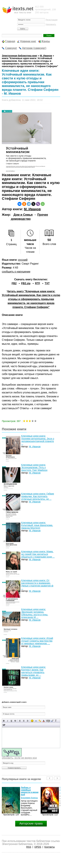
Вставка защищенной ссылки (40, 721)
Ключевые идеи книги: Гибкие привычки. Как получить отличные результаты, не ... (38, 496)
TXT (47, 283)
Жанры (46, 41)
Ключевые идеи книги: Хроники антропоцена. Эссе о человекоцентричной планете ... (38, 440)
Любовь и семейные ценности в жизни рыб (30, 791)
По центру (24, 721)
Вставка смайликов (32, 721)
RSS (29, 847)
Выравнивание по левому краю (20, 721)
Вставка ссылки (36, 721)
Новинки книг (28, 41)
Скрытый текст (48, 721)
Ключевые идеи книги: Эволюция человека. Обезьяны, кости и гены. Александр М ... (35, 613)
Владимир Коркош (29, 798)
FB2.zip (26, 283)
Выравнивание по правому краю (28, 721)
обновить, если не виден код (19, 758)
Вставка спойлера (4, 725)
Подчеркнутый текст (11, 721)
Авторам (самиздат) (34, 48)
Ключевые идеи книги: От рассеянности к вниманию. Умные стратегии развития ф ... (37, 584)
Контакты (50, 847)
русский (23, 260)
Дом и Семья (23, 215)
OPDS (38, 847)
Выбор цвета (44, 721)
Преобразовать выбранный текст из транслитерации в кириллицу (56, 721)
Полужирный (4, 721)
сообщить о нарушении (16, 272)
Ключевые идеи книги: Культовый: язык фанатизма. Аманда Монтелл (37, 525)
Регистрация (52, 20)
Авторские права (31, 823)
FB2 (14, 283)
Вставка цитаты (52, 721)
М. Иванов (32, 209)
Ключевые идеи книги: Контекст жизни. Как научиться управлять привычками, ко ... (33, 671)
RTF (38, 283)
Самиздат (11, 48)
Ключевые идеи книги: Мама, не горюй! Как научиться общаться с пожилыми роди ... (38, 554)
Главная (10, 41)
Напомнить (51, 24)
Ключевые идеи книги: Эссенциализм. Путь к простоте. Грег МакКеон (34, 467)
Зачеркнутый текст (15, 721)
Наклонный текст (8, 721)
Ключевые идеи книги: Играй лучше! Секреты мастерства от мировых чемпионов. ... (37, 641)
